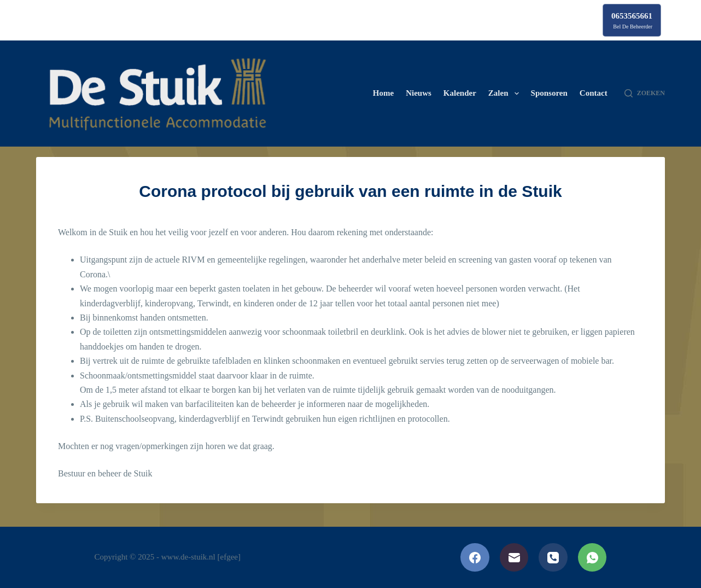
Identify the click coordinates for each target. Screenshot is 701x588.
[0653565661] (632, 20)
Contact (594, 93)
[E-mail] (514, 558)
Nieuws (419, 93)
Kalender (460, 93)
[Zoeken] (645, 94)
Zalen (506, 94)
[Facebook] (475, 558)
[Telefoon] (553, 558)
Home (383, 93)
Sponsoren (549, 93)
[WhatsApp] (592, 558)
